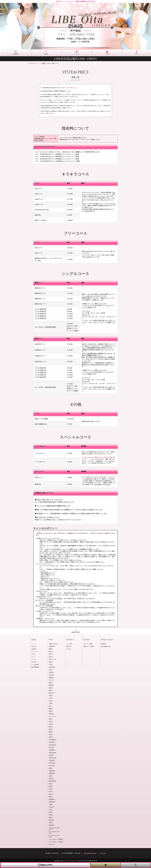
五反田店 (51, 675)
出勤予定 (34, 649)
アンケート (34, 652)
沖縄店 (51, 823)
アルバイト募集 (88, 644)
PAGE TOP (75, 631)
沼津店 (51, 737)
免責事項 (104, 644)
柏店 (50, 706)
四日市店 (51, 748)
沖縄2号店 (52, 825)
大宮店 (51, 701)
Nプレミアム (52, 716)
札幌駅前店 (52, 646)
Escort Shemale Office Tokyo (54, 832)
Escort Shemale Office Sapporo (54, 828)
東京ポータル (52, 659)
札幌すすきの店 (53, 644)
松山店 (51, 792)
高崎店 (51, 711)
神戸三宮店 (52, 766)
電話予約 (69, 646)
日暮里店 (51, 672)
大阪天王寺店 (52, 758)
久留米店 (51, 807)
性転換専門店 (52, 781)
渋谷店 (51, 665)
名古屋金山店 (52, 745)
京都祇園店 (52, 771)
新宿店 (51, 662)
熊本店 (51, 812)
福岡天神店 (52, 802)
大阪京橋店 (52, 760)
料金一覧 (34, 646)
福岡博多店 (52, 799)
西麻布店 (51, 678)
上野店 (51, 670)
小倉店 (51, 805)
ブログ (33, 654)
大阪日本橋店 (52, 753)
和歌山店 (51, 779)
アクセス (69, 649)
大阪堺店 (51, 755)
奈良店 (51, 776)
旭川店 (51, 652)
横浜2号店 (52, 693)
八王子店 (51, 680)
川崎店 (51, 696)
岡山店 (51, 784)
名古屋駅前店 (52, 740)
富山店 (51, 722)
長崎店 (51, 815)
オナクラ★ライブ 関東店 (56, 839)
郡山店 (51, 657)
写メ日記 (34, 662)
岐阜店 (51, 729)
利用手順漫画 (35, 667)
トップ (33, 644)
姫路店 (51, 768)
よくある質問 (35, 665)
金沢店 (51, 724)
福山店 (51, 786)
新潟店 (51, 719)
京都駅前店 (52, 773)
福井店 (51, 727)
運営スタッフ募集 (89, 646)
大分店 (51, 810)
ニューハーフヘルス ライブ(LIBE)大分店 (75, 861)
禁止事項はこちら (73, 88)
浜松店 (51, 735)
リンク (33, 657)
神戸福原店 (52, 763)
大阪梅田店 (52, 750)
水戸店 (51, 698)
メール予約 (69, 644)
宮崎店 (51, 818)
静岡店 (51, 732)
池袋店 (51, 688)
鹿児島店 (51, 820)
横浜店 (51, 691)
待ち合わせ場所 (110, 298)
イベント (34, 659)
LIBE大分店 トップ (35, 63)
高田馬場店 (52, 667)
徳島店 (51, 797)
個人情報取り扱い (106, 646)
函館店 (51, 649)
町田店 (51, 683)
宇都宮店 (51, 714)
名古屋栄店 (52, 742)
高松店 (51, 794)
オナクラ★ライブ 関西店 (56, 842)
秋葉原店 (51, 685)
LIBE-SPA (51, 844)
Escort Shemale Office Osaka (54, 836)
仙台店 (51, 654)
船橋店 (51, 709)
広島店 (51, 789)
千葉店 (51, 703)
